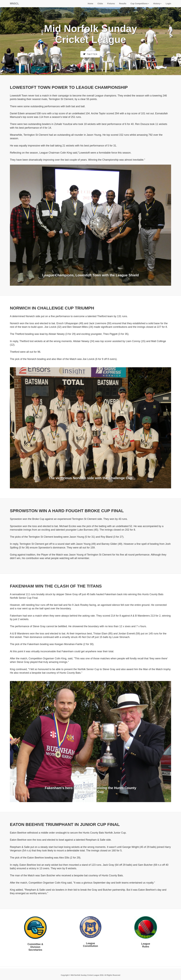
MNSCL (14, 4)
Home (90, 4)
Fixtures (111, 4)
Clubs (100, 4)
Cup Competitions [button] (140, 4)
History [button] (157, 4)
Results (123, 4)
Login (168, 4)
